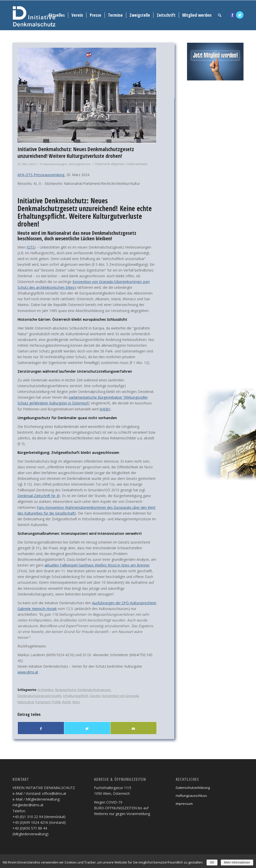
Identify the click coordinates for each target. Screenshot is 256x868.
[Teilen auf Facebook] (41, 729)
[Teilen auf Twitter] (87, 729)
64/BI (105, 409)
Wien (76, 702)
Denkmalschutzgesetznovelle (40, 696)
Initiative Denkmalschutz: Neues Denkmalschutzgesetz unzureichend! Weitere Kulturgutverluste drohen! (76, 152)
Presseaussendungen (53, 164)
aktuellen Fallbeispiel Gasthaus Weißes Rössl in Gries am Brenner (97, 565)
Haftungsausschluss (191, 796)
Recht (66, 702)
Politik (56, 702)
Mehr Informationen (237, 863)
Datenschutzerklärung (193, 788)
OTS (31, 247)
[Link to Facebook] (232, 15)
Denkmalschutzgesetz (94, 690)
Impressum (184, 804)
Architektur (46, 690)
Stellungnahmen (80, 164)
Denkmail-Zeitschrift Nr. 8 (38, 496)
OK (212, 863)
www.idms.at (28, 672)
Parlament (43, 702)
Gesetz (95, 696)
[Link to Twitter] (240, 15)
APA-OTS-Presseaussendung (41, 175)
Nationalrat (26, 702)
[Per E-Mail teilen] (133, 729)
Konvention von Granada (120, 696)
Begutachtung (66, 690)
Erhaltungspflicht (76, 696)
